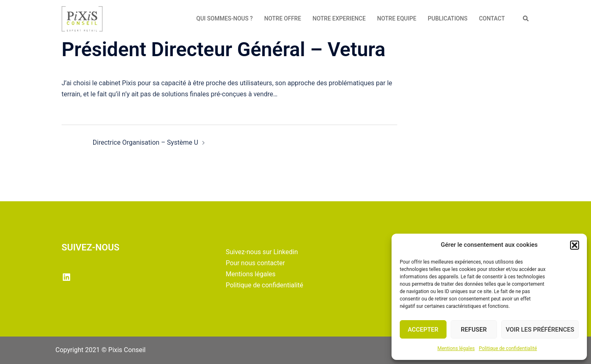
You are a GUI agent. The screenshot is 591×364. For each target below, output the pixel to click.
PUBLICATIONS (448, 18)
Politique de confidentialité (508, 348)
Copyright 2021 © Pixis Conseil (101, 350)
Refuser (474, 330)
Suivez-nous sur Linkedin (262, 252)
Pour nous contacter (255, 263)
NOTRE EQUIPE (397, 18)
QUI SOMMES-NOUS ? (224, 18)
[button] (575, 245)
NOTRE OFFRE (283, 18)
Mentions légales (456, 348)
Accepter (423, 330)
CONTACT (492, 18)
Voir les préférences (540, 330)
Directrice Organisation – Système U (145, 142)
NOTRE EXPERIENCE (339, 18)
